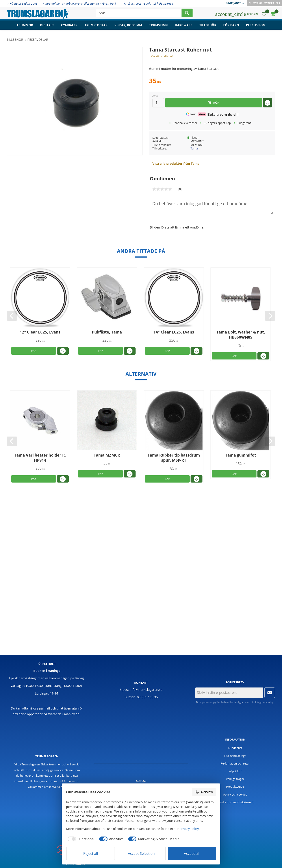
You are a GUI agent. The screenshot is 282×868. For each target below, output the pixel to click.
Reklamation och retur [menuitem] (235, 763)
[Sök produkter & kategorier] (139, 13)
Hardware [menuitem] (184, 25)
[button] (264, 14)
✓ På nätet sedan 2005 (22, 4)
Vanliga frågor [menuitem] (235, 779)
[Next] (270, 316)
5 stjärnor (170, 189)
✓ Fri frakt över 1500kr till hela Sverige (147, 4)
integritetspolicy (264, 702)
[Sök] (187, 13)
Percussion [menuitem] (256, 25)
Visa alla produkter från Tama (176, 163)
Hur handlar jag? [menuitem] (235, 756)
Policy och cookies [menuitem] (235, 794)
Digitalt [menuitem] (47, 25)
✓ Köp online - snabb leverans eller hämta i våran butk (79, 4)
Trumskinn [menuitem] (159, 25)
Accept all (192, 853)
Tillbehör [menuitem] (208, 25)
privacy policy (189, 829)
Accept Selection (141, 853)
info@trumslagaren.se (146, 690)
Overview (204, 792)
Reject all (91, 853)
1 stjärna (154, 189)
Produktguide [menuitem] (235, 787)
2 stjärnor (158, 189)
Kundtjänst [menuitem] (233, 3)
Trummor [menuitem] (25, 25)
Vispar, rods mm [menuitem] (128, 25)
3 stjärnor (162, 189)
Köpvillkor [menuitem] (235, 771)
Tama (194, 148)
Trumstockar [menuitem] (96, 25)
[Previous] (12, 316)
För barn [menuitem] (231, 25)
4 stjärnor (166, 189)
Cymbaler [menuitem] (69, 25)
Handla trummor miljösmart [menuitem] (235, 802)
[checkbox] (80, 839)
